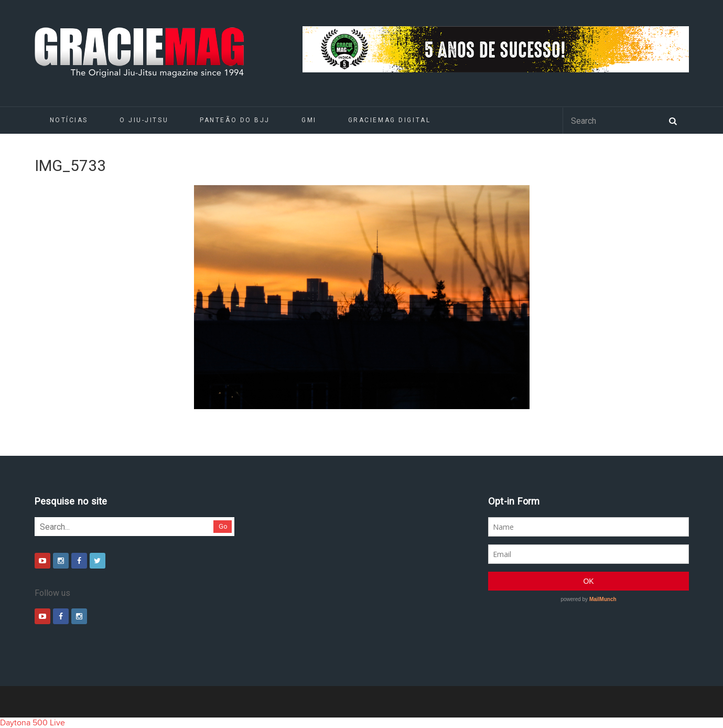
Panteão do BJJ (235, 120)
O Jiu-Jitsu (144, 120)
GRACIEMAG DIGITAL (390, 120)
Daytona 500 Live (33, 723)
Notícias (69, 120)
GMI (309, 120)
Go (223, 526)
